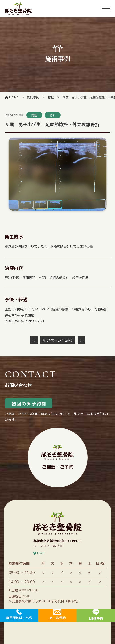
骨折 (53, 115)
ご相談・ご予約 (57, 457)
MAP (39, 553)
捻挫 (34, 115)
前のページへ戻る (58, 340)
